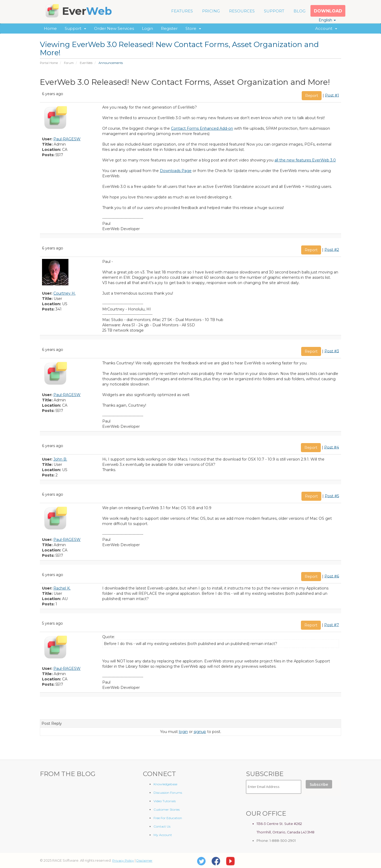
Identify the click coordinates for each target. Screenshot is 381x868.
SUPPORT (274, 11)
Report (312, 96)
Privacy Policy (123, 860)
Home (50, 28)
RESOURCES (242, 11)
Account (326, 28)
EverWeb (86, 63)
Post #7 (332, 625)
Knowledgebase (165, 784)
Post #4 (332, 447)
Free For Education (168, 818)
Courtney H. (64, 293)
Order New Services (114, 28)
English (327, 20)
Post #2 (332, 249)
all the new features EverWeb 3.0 (305, 160)
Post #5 (332, 496)
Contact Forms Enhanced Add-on (202, 128)
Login (147, 28)
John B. (60, 459)
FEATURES (182, 11)
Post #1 (332, 95)
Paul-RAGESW (67, 139)
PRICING (211, 11)
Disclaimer (144, 860)
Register (169, 28)
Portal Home (49, 63)
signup (200, 732)
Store (193, 28)
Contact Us (162, 826)
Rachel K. (62, 588)
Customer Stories (167, 809)
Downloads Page (176, 171)
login (183, 732)
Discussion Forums (168, 793)
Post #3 (332, 351)
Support (75, 28)
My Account (163, 835)
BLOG (299, 11)
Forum (69, 63)
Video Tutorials (165, 801)
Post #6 (332, 576)
